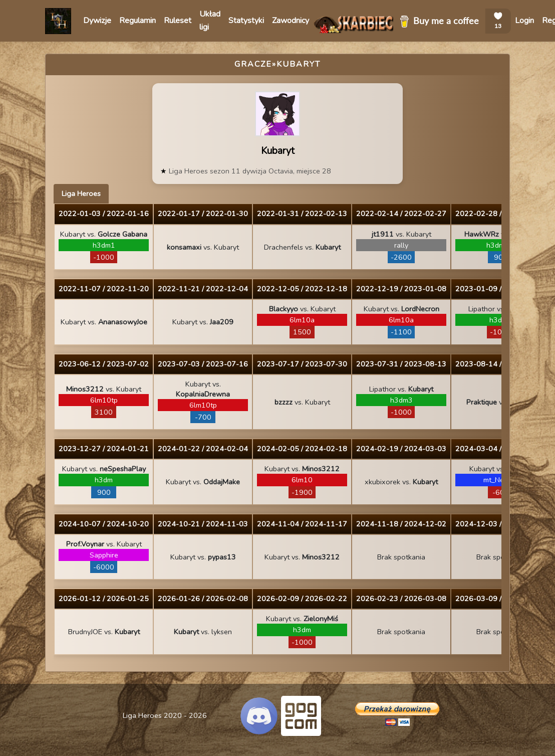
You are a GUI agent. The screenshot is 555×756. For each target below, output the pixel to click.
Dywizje (97, 21)
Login (524, 21)
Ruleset (178, 21)
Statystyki (246, 21)
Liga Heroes (81, 194)
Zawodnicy (291, 21)
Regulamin (137, 21)
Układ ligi (210, 21)
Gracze (253, 64)
